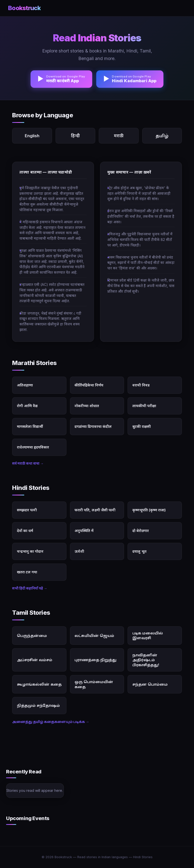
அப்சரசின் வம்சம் (35, 660)
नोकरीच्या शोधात (87, 406)
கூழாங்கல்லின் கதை (39, 684)
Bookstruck (24, 8)
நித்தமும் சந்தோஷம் (38, 705)
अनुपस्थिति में (84, 531)
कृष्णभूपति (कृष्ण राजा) (149, 510)
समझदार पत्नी (27, 510)
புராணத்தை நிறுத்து (95, 660)
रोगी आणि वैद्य (27, 406)
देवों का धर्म (25, 531)
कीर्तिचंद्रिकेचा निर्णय (89, 385)
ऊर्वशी (79, 551)
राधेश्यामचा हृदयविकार (33, 447)
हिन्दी (75, 136)
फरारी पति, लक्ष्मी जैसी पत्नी (95, 510)
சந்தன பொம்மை (150, 684)
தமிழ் (162, 136)
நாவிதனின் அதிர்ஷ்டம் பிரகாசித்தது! (146, 660)
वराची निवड (141, 385)
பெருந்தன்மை (32, 636)
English (32, 136)
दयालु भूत (139, 551)
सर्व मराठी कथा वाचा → (28, 463)
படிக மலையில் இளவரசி (148, 635)
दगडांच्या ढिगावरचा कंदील (93, 426)
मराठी (119, 136)
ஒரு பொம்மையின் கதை (94, 684)
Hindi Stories (143, 857)
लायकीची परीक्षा (144, 406)
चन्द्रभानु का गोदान (30, 551)
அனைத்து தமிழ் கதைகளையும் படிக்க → (51, 722)
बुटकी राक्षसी (142, 426)
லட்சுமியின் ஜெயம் (94, 636)
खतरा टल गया (27, 572)
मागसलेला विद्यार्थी (30, 426)
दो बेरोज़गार (141, 531)
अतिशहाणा (25, 385)
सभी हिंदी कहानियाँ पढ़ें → (30, 588)
